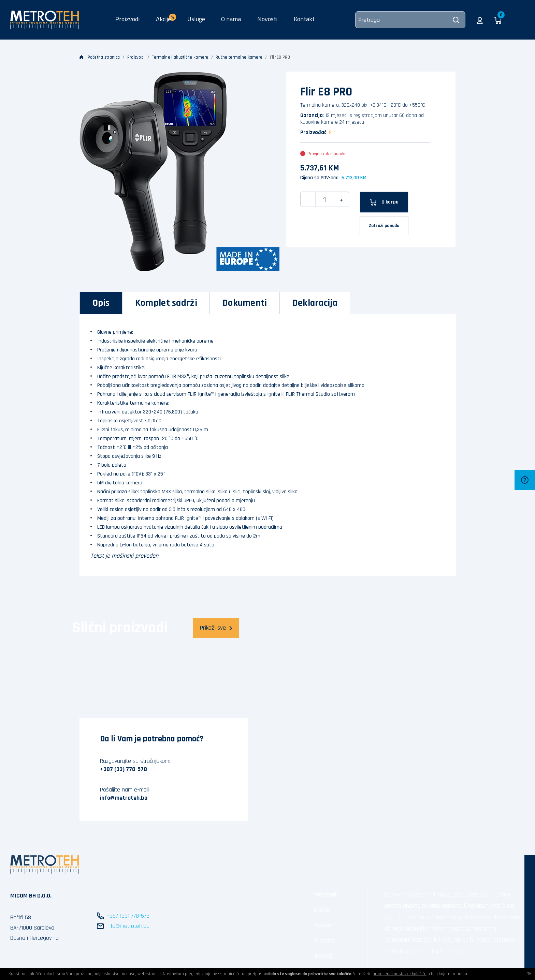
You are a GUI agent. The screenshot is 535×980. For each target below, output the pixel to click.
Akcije (321, 910)
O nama (231, 19)
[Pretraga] (410, 20)
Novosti (267, 19)
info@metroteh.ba (124, 798)
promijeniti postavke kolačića (400, 974)
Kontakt (304, 19)
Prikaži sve (216, 628)
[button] (480, 20)
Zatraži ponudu (384, 226)
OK (529, 974)
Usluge (196, 19)
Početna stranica (100, 57)
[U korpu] (384, 202)
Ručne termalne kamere (239, 57)
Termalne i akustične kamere (180, 57)
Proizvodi (127, 19)
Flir (332, 132)
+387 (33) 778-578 (124, 769)
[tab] (101, 303)
